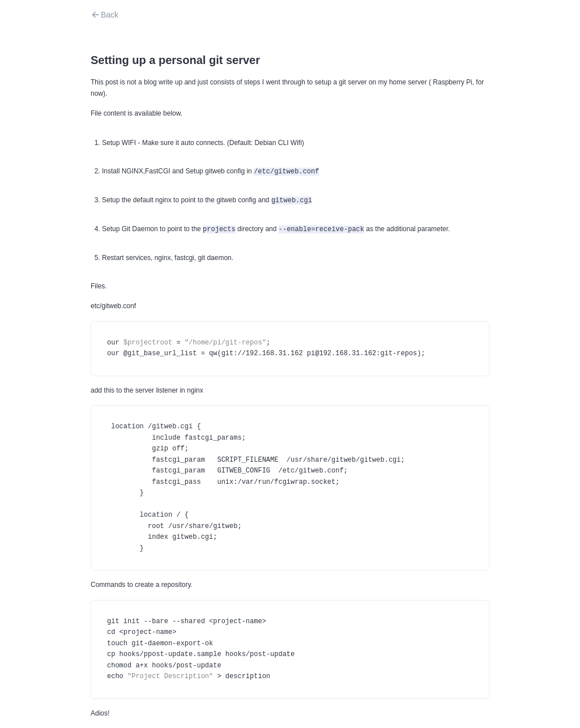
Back (105, 15)
